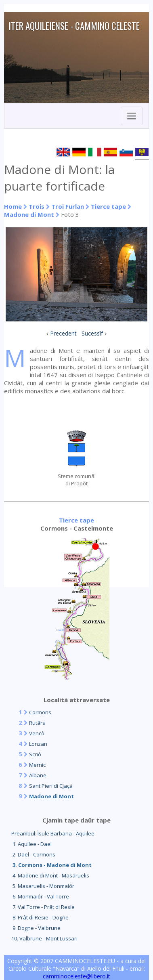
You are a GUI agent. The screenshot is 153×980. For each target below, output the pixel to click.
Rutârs (37, 723)
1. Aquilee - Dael (31, 844)
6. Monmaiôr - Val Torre (40, 896)
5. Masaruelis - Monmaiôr (43, 886)
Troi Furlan (68, 206)
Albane (38, 775)
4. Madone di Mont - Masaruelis (50, 875)
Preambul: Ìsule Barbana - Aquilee (53, 833)
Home (13, 206)
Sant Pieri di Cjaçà (51, 786)
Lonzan (38, 744)
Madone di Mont (29, 214)
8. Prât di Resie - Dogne (40, 917)
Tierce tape (108, 206)
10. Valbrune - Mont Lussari (44, 938)
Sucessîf (92, 333)
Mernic (37, 765)
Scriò (35, 754)
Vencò (37, 733)
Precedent (63, 333)
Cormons (40, 712)
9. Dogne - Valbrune (36, 928)
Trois (37, 206)
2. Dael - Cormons (33, 854)
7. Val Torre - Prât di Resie (43, 907)
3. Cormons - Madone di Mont (51, 865)
